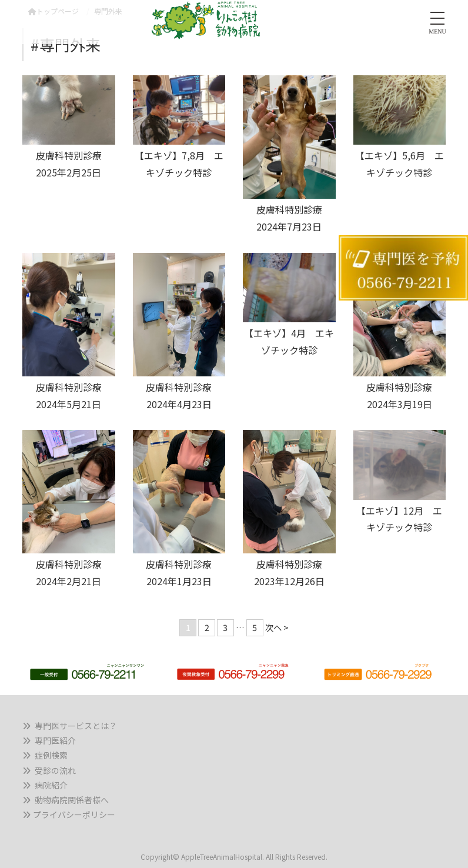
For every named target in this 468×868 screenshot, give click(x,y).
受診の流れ (55, 770)
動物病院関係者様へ (72, 800)
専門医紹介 (55, 740)
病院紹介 (51, 785)
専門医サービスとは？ (76, 726)
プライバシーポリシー (74, 814)
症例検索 (51, 755)
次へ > (277, 627)
